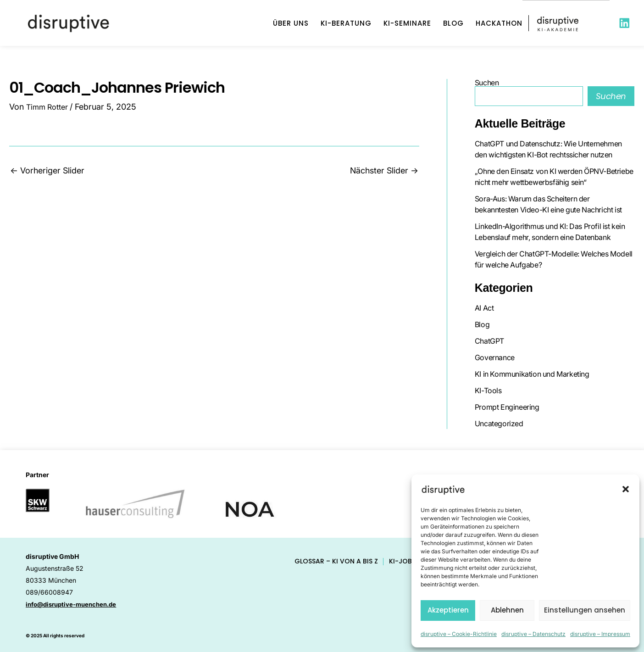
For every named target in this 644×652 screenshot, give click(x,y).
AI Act (484, 308)
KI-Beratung (346, 23)
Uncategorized (499, 424)
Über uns (291, 23)
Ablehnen (507, 610)
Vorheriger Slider (47, 171)
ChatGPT (489, 341)
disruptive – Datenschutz (533, 634)
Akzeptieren (448, 610)
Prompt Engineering (507, 407)
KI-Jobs (402, 561)
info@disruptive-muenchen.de (75, 604)
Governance (495, 357)
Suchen (487, 83)
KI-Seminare (407, 23)
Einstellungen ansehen (585, 610)
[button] (626, 489)
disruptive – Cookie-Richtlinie (459, 634)
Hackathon (499, 23)
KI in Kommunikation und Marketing (532, 374)
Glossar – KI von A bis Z (336, 561)
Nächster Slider (384, 171)
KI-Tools (488, 390)
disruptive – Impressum (600, 634)
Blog (453, 23)
